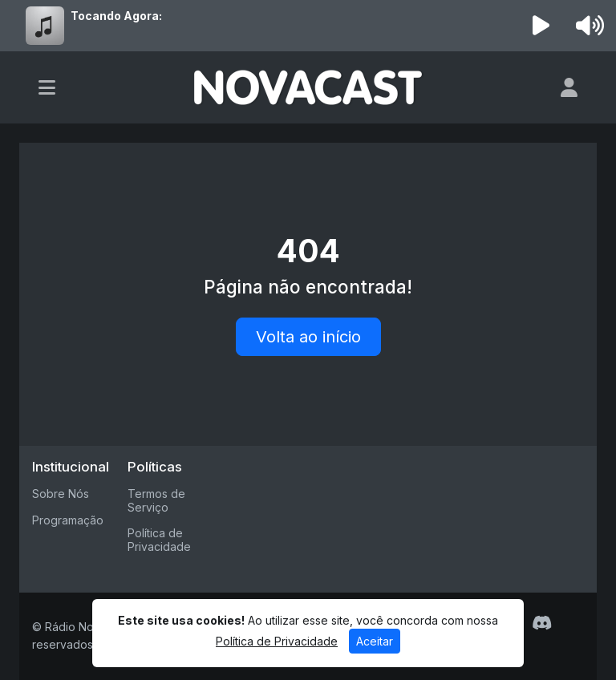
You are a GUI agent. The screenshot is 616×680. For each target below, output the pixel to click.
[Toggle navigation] (47, 87)
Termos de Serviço (156, 500)
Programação (68, 520)
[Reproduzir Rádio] (541, 26)
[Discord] (542, 623)
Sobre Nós (61, 494)
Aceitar (375, 641)
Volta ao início (308, 337)
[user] (569, 87)
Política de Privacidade (159, 540)
